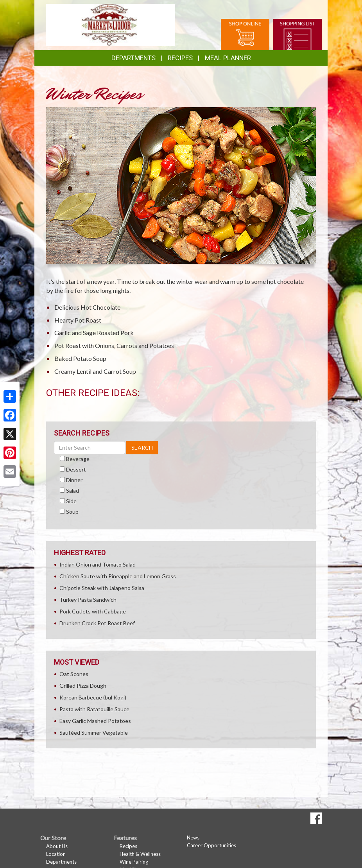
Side (71, 501)
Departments (61, 862)
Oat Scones (74, 674)
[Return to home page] (111, 24)
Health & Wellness (140, 854)
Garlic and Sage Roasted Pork (94, 333)
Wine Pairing (134, 862)
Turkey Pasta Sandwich (88, 600)
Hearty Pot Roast (78, 320)
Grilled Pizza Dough (83, 686)
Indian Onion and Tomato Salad (98, 564)
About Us (57, 846)
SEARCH (142, 447)
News (193, 838)
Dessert (76, 469)
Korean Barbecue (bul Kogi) (93, 697)
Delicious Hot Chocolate (87, 307)
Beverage (78, 459)
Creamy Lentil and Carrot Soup (95, 371)
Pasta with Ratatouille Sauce (94, 709)
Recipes (180, 58)
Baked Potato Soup (80, 358)
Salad (73, 490)
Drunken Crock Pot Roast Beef (97, 623)
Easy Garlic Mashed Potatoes (95, 721)
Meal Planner (228, 58)
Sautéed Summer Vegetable (94, 733)
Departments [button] (134, 58)
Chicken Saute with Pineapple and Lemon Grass (118, 576)
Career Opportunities (211, 845)
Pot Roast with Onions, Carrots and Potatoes (114, 345)
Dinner (74, 480)
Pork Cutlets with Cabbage (93, 611)
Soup (72, 512)
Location (56, 854)
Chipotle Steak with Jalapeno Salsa (102, 588)
